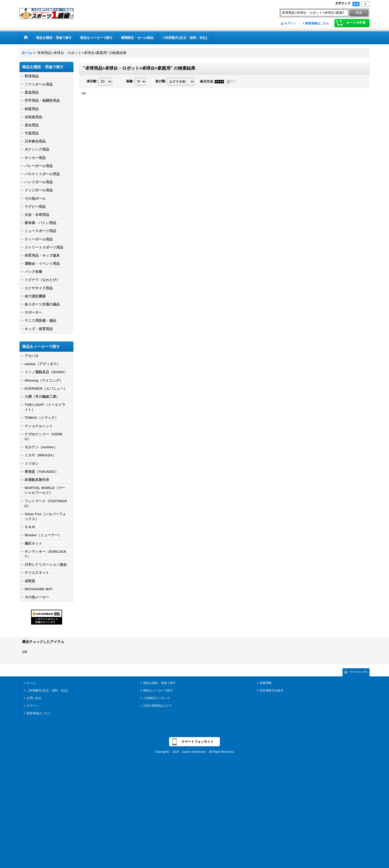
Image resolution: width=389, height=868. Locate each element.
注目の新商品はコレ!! (157, 706)
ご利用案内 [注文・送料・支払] (47, 690)
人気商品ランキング (157, 698)
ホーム (31, 683)
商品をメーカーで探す (158, 690)
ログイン (290, 23)
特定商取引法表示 (271, 690)
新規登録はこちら (317, 23)
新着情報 (266, 683)
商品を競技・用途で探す (160, 683)
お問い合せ (34, 698)
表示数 (92, 81)
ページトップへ (359, 672)
